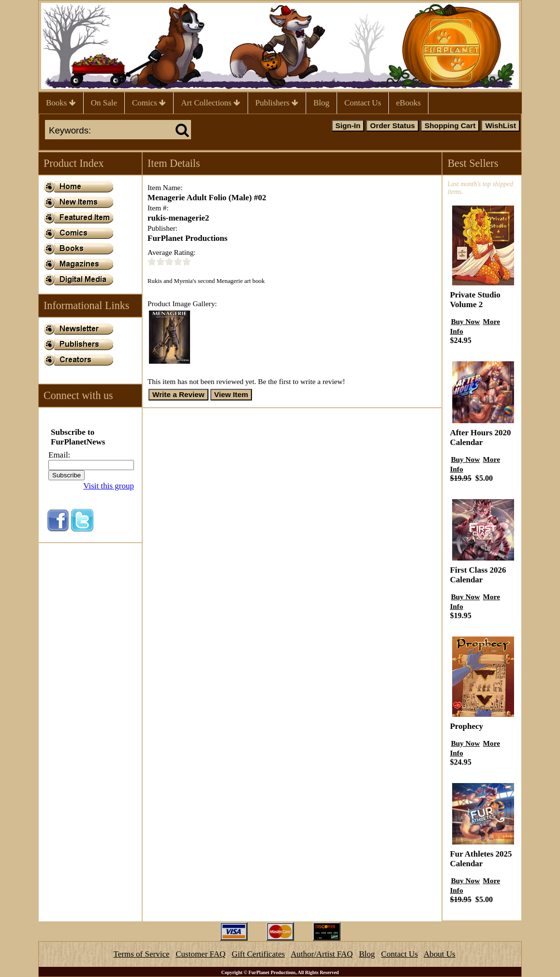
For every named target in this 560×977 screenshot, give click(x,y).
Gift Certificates (258, 954)
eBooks (408, 103)
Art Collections (211, 103)
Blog (321, 103)
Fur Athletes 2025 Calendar (481, 859)
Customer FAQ (200, 954)
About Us (440, 954)
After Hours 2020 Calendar (480, 437)
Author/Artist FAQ (322, 954)
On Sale (104, 103)
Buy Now (465, 321)
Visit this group (109, 486)
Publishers (277, 103)
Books (61, 103)
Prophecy (466, 726)
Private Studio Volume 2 (475, 300)
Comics (149, 103)
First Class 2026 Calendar (478, 575)
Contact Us (363, 103)
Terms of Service (142, 954)
